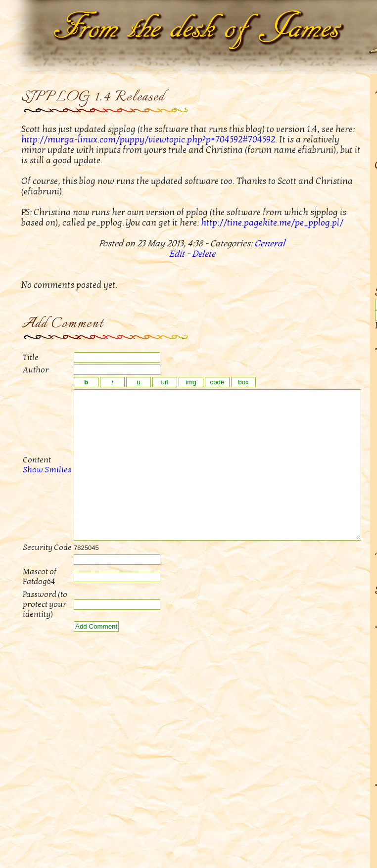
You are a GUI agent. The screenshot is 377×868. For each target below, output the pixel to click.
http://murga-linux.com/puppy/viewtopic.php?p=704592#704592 (148, 140)
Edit (177, 254)
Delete (204, 254)
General (270, 244)
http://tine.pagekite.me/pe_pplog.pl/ (272, 223)
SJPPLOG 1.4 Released (93, 97)
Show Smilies (36, 485)
